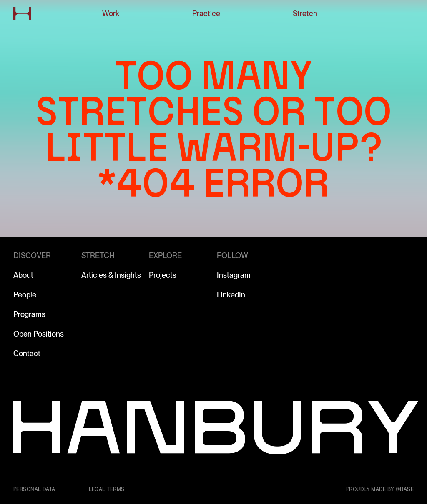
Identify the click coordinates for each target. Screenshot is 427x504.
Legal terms (107, 489)
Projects (163, 275)
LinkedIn (231, 295)
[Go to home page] (22, 14)
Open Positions (39, 334)
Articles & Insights (111, 275)
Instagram (234, 275)
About (23, 275)
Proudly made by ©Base (380, 489)
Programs (29, 314)
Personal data (34, 489)
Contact (27, 353)
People (25, 295)
